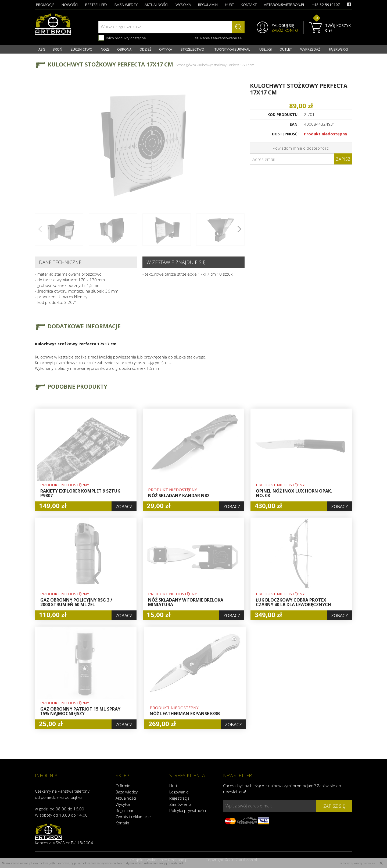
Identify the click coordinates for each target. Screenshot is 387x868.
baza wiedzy (126, 5)
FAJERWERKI (338, 49)
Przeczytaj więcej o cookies (357, 863)
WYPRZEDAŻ (310, 49)
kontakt (249, 5)
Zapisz (343, 159)
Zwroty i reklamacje (133, 817)
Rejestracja (179, 798)
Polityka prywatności (188, 810)
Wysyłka (123, 804)
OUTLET (286, 49)
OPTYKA (166, 49)
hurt (229, 5)
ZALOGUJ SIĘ (283, 26)
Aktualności (126, 798)
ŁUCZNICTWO (82, 49)
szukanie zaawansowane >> (218, 38)
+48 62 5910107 (326, 5)
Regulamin (125, 810)
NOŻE (105, 49)
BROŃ (58, 49)
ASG (42, 49)
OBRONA (124, 49)
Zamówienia (180, 804)
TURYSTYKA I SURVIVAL (232, 49)
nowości (70, 5)
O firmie (123, 786)
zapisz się (334, 806)
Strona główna (186, 65)
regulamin (208, 5)
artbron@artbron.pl (284, 5)
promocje (45, 5)
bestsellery (96, 5)
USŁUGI (266, 49)
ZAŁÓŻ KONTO (285, 30)
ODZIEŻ (145, 49)
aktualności (156, 5)
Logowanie (179, 792)
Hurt (173, 786)
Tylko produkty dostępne (122, 38)
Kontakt (122, 823)
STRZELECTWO (192, 49)
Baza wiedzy (127, 792)
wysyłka (183, 5)
